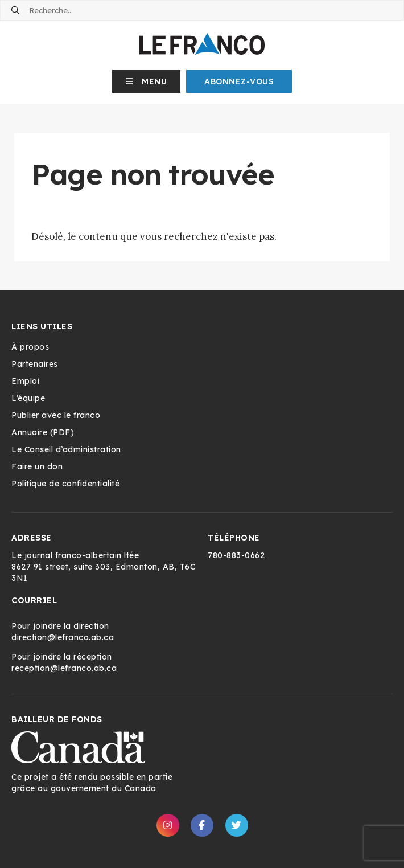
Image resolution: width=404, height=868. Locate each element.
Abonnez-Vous (239, 81)
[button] (147, 81)
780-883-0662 (236, 555)
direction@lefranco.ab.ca (63, 637)
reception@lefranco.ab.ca (64, 668)
